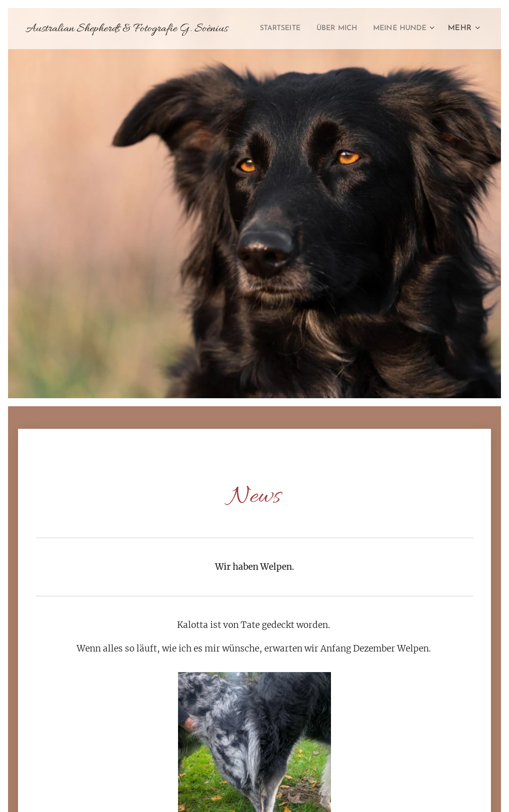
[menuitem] (348, 29)
